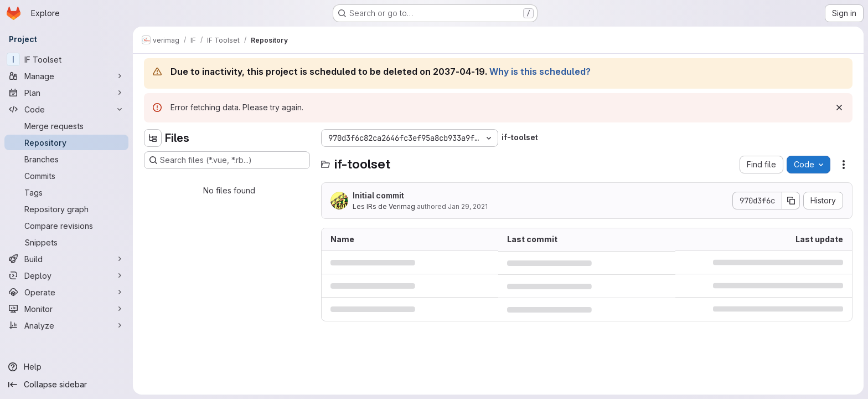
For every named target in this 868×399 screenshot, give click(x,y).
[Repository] (66, 142)
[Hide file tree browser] (153, 138)
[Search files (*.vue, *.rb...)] (227, 160)
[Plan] (66, 93)
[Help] (66, 367)
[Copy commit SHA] (791, 201)
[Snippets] (66, 242)
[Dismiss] (839, 108)
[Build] (66, 259)
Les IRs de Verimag (384, 206)
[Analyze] (66, 325)
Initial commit (378, 195)
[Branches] (66, 159)
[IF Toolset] (66, 59)
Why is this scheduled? (540, 71)
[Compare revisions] (66, 226)
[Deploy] (66, 275)
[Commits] (66, 176)
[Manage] (66, 76)
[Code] (66, 109)
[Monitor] (66, 309)
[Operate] (66, 292)
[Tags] (66, 192)
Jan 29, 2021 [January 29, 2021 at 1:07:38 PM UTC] (468, 206)
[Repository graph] (66, 209)
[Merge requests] (66, 126)
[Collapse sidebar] (66, 385)
